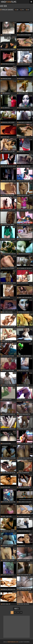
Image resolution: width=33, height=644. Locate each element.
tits (22, 10)
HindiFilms (9, 2)
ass (27, 10)
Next (17, 609)
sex (17, 10)
